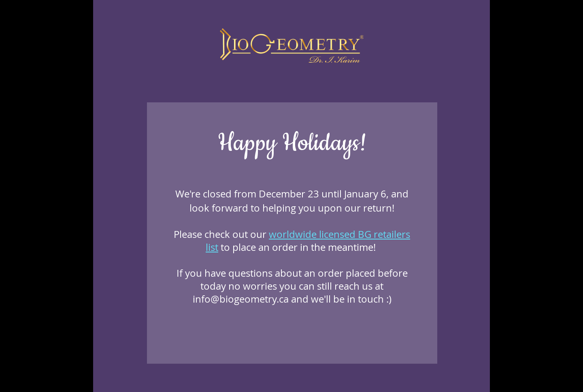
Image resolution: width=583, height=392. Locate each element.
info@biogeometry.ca (241, 299)
